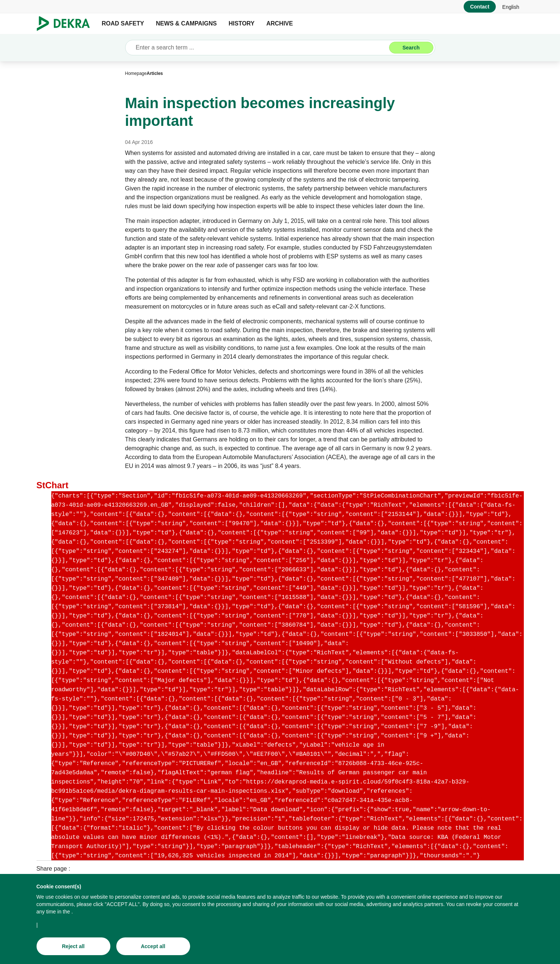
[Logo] (66, 24)
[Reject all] (73, 946)
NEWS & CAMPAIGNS (186, 23)
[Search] (411, 48)
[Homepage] (136, 73)
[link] (511, 7)
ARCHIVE (279, 23)
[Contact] (480, 7)
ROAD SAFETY (123, 23)
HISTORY (241, 23)
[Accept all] (153, 946)
